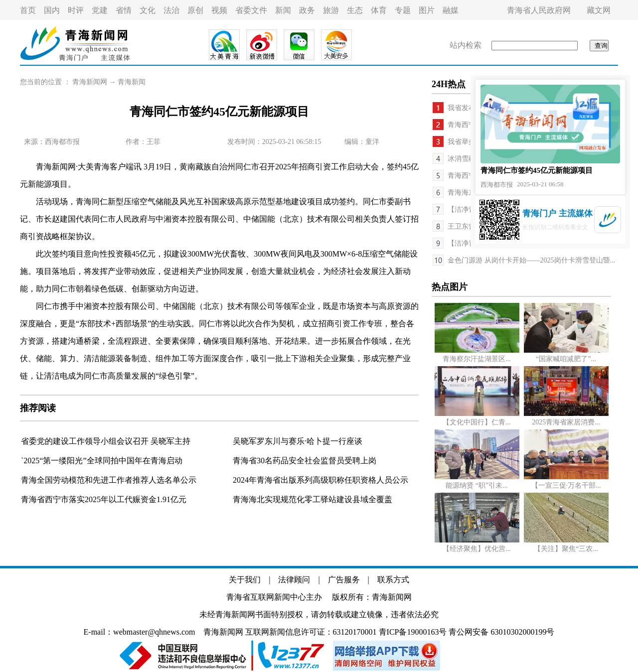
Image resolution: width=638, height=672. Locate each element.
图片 (427, 10)
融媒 (451, 10)
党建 (100, 10)
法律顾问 (294, 580)
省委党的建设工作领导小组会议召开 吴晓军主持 (106, 441)
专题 (403, 10)
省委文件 (251, 10)
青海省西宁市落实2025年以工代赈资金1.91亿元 (104, 499)
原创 (195, 10)
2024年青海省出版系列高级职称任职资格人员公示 (320, 480)
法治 (171, 10)
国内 (52, 10)
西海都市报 (62, 142)
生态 (355, 10)
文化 (148, 10)
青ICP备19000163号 (413, 632)
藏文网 (599, 10)
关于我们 (245, 580)
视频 (219, 10)
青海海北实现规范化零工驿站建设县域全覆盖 (313, 499)
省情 (124, 10)
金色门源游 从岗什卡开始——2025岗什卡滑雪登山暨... (531, 260)
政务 (307, 10)
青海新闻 (132, 82)
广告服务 (344, 580)
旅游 (331, 10)
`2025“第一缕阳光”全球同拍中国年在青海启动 (102, 461)
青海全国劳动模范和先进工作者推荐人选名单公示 (109, 480)
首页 (28, 10)
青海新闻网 (90, 82)
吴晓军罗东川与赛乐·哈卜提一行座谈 (298, 441)
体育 (379, 10)
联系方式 (393, 580)
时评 (76, 10)
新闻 (283, 10)
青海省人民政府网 (539, 10)
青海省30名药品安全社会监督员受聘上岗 (305, 461)
